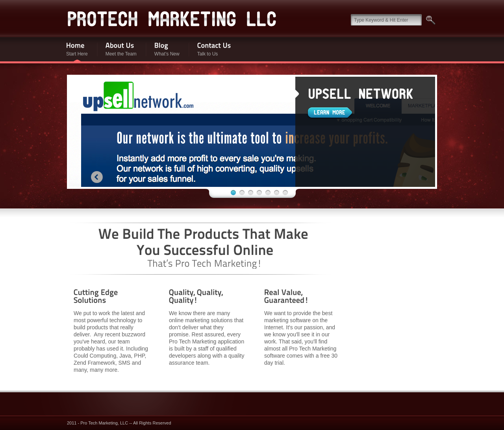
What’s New (162, 49)
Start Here (72, 49)
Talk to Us (210, 49)
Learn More (330, 113)
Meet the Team (117, 49)
